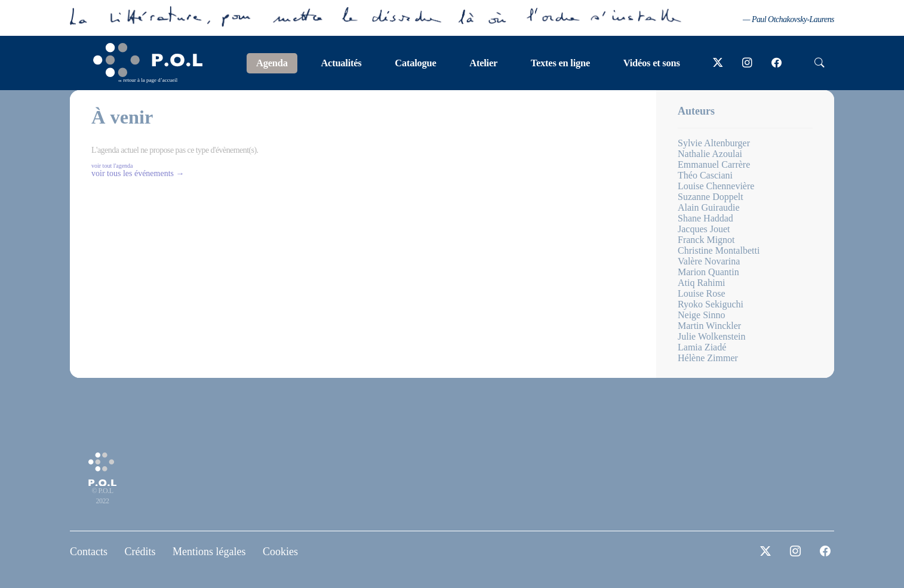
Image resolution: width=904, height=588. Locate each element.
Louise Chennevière (716, 186)
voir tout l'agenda (112, 166)
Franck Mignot (706, 240)
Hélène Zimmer (708, 358)
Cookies (280, 552)
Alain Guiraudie (709, 207)
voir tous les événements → (138, 173)
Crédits (140, 552)
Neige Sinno (702, 315)
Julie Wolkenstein (712, 336)
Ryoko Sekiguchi (711, 304)
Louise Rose (702, 293)
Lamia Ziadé (702, 347)
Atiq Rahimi (702, 283)
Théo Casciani (705, 175)
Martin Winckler (709, 326)
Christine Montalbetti (719, 250)
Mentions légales (209, 552)
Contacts (89, 552)
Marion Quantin (708, 272)
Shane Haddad (705, 218)
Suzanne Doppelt (711, 197)
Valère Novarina (709, 261)
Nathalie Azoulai (710, 154)
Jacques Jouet (704, 229)
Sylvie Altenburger (714, 143)
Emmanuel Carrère (714, 164)
